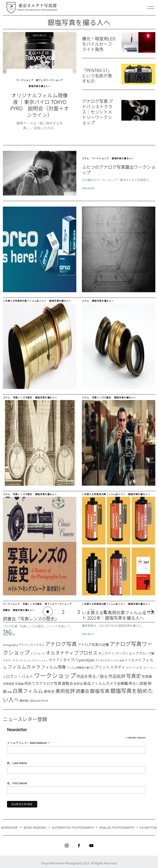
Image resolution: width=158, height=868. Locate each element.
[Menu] (151, 8)
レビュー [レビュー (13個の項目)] (143, 665)
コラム (86, 154)
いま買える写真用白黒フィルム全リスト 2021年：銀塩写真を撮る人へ (118, 614)
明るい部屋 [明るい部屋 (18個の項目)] (138, 681)
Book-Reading (35, 825)
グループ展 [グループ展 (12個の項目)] (147, 651)
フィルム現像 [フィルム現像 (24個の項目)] (53, 664)
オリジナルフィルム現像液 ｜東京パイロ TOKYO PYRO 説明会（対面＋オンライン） (40, 101)
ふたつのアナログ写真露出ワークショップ (118, 164)
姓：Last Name (17, 761)
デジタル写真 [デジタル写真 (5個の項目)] (117, 658)
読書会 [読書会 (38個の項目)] (82, 689)
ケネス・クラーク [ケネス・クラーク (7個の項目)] (13, 658)
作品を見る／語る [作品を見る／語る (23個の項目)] (92, 674)
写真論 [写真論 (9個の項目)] (19, 681)
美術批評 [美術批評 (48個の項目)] (65, 688)
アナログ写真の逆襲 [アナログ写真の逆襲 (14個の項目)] (93, 642)
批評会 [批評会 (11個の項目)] (78, 681)
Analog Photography (117, 825)
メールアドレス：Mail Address (28, 741)
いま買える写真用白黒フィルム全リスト (27, 302)
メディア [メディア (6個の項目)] (131, 665)
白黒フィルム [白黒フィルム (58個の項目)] (28, 688)
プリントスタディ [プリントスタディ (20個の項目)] (110, 664)
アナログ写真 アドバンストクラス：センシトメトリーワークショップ (98, 112)
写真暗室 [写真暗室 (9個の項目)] (9, 681)
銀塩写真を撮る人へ (39, 83)
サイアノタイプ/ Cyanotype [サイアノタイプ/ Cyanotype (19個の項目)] (71, 657)
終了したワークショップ (50, 79)
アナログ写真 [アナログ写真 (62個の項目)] (61, 641)
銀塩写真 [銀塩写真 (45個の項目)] (100, 689)
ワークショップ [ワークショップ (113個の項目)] (55, 673)
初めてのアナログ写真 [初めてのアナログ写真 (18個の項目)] (43, 681)
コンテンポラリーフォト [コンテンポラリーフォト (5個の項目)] (36, 658)
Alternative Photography (73, 825)
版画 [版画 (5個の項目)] (10, 690)
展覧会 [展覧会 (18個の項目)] (67, 681)
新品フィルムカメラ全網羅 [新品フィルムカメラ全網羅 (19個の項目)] (106, 681)
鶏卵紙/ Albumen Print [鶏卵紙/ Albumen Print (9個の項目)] (34, 698)
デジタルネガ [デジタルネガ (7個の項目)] (102, 658)
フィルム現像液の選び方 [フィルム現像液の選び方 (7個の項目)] (80, 665)
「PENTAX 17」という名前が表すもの (98, 75)
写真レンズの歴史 (24, 397)
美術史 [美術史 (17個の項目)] (49, 689)
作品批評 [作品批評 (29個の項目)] (117, 674)
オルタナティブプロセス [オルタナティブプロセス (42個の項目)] (72, 650)
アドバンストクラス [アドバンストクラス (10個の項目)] (31, 642)
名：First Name (17, 781)
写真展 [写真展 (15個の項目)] (147, 674)
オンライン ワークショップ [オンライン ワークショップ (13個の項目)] (118, 651)
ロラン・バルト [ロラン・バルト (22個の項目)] (20, 674)
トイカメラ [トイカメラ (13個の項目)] (133, 658)
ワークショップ (24, 79)
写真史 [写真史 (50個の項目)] (134, 673)
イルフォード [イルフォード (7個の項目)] (38, 651)
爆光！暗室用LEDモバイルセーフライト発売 (98, 44)
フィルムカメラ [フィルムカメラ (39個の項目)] (24, 664)
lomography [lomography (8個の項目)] (10, 642)
